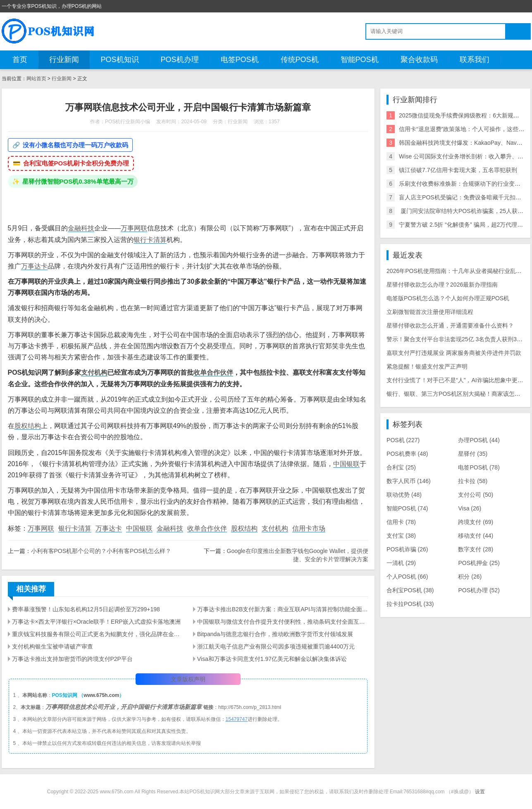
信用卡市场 (309, 528)
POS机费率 (407, 454)
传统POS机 (300, 60)
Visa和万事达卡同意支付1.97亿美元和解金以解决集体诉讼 (272, 659)
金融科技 (81, 228)
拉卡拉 (473, 481)
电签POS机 (240, 60)
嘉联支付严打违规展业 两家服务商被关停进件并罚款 (454, 353)
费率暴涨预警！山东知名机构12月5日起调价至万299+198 (86, 609)
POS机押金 (479, 563)
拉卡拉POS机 (410, 604)
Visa (470, 508)
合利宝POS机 (410, 590)
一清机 (401, 563)
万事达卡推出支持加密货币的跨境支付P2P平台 (72, 659)
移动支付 (476, 536)
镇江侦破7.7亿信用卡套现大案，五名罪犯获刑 (458, 170)
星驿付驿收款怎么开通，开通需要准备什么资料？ (450, 326)
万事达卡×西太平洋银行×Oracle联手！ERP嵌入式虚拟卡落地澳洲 (96, 622)
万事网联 (134, 228)
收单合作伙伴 (213, 372)
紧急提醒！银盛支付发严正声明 (427, 366)
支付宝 (401, 536)
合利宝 (401, 467)
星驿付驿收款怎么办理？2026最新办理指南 (442, 285)
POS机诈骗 (407, 549)
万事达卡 (34, 266)
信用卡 (401, 522)
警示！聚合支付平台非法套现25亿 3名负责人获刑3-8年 (457, 339)
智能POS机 (360, 60)
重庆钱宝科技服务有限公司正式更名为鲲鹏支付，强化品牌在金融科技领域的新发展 (98, 634)
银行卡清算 (150, 240)
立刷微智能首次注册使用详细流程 (430, 312)
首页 (20, 60)
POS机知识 (120, 60)
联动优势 (404, 495)
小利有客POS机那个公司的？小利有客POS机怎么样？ (101, 551)
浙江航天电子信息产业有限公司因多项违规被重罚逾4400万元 (276, 646)
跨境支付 (476, 522)
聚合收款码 (419, 60)
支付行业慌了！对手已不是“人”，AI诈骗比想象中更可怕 (458, 380)
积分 (470, 577)
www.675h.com (101, 695)
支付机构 (94, 372)
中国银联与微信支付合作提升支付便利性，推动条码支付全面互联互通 (283, 622)
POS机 (403, 440)
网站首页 (36, 79)
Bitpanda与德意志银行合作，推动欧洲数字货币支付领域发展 (275, 634)
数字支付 (476, 549)
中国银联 (346, 464)
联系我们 (475, 60)
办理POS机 (479, 440)
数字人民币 (409, 481)
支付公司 (476, 495)
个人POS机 (407, 577)
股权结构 (28, 426)
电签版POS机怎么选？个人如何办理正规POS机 (448, 298)
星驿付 (473, 454)
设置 (480, 792)
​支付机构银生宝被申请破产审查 (52, 646)
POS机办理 (180, 60)
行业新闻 (64, 60)
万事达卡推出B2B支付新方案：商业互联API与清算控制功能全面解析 (283, 609)
